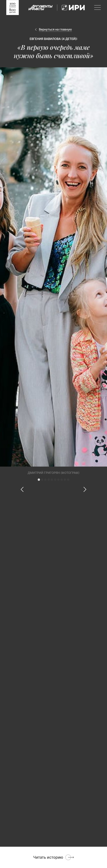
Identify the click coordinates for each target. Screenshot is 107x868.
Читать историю (48, 857)
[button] (39, 480)
